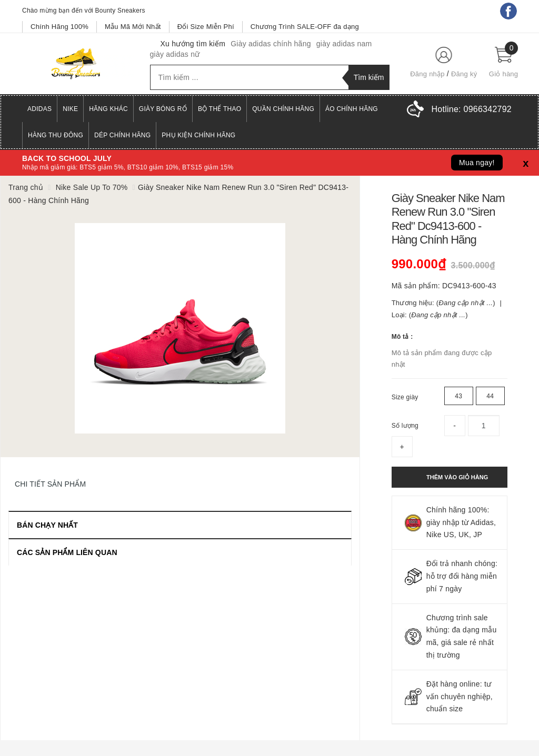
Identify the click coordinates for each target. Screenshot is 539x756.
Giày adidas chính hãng (271, 44)
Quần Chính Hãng (283, 109)
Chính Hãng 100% (59, 27)
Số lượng (405, 426)
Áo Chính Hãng (352, 109)
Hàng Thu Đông (56, 135)
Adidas (39, 109)
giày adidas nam (344, 44)
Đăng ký (464, 74)
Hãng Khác (108, 109)
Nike (70, 109)
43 (458, 396)
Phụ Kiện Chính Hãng (198, 135)
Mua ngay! (477, 163)
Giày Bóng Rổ (163, 109)
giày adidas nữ (175, 54)
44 (490, 396)
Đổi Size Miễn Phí (206, 27)
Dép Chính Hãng (122, 135)
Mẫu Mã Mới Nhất (133, 27)
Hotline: (472, 109)
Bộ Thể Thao (219, 109)
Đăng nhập (427, 74)
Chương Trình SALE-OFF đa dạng (305, 27)
